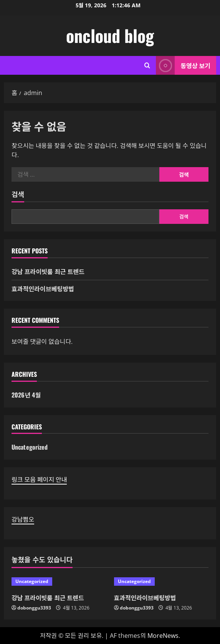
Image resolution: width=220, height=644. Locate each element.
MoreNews (163, 636)
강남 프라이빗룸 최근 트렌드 (48, 271)
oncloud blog (110, 35)
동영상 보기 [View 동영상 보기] (183, 65)
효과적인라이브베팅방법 (43, 289)
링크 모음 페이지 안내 (39, 480)
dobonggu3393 (34, 608)
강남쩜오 (23, 519)
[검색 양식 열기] (147, 65)
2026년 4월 (26, 395)
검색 (18, 194)
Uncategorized (30, 447)
